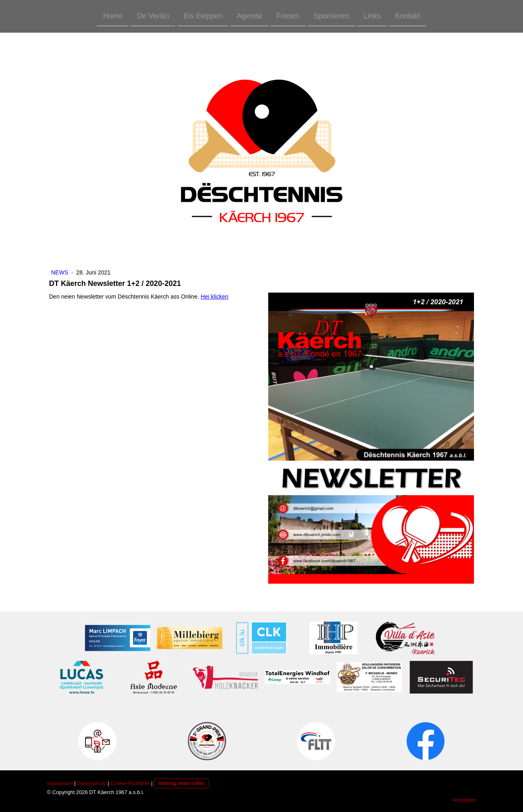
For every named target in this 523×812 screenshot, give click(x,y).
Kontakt (408, 16)
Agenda (249, 16)
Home (113, 16)
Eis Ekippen (203, 16)
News (60, 272)
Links (372, 16)
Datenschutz (92, 783)
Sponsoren (332, 16)
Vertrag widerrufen (182, 783)
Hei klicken (215, 297)
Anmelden (464, 800)
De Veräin (153, 16)
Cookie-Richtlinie (130, 783)
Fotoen (288, 16)
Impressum (60, 783)
